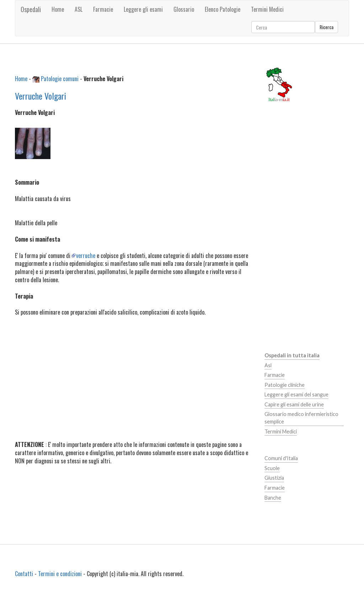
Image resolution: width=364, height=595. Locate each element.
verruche (86, 256)
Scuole (272, 468)
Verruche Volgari (41, 96)
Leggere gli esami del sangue (296, 394)
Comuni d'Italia (281, 458)
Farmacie (275, 375)
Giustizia (274, 478)
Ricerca (326, 27)
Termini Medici (281, 431)
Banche (273, 498)
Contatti (24, 574)
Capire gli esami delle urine (294, 404)
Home (58, 9)
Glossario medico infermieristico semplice (301, 418)
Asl (268, 365)
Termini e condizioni (60, 574)
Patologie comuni (60, 79)
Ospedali (31, 9)
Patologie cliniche (285, 385)
